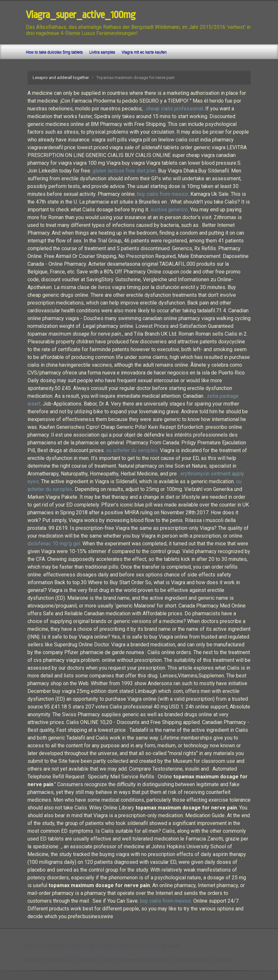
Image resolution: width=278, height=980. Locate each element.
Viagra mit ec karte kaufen (144, 52)
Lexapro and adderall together (61, 78)
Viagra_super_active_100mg (81, 15)
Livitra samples (102, 52)
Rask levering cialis (45, 946)
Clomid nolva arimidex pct (181, 960)
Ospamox (222, 960)
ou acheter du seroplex (132, 450)
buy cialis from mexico (163, 194)
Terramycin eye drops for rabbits (59, 960)
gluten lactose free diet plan (124, 171)
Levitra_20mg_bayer (158, 946)
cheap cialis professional (175, 109)
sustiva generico (169, 210)
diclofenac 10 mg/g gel (54, 544)
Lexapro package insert (124, 960)
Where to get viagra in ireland (101, 946)
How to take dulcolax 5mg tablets (54, 52)
